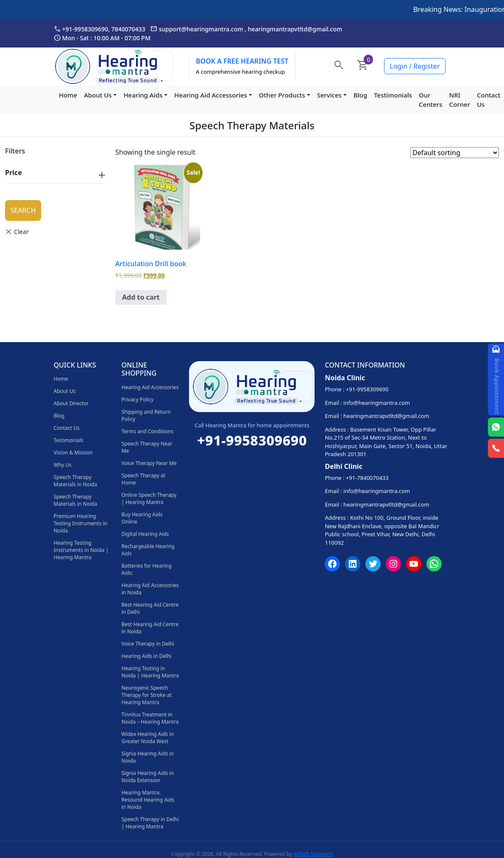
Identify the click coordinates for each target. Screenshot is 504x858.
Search (23, 210)
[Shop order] (455, 153)
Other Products (282, 95)
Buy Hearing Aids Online (142, 518)
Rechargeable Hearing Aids (148, 550)
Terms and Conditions (147, 431)
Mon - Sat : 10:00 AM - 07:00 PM (102, 38)
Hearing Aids (143, 95)
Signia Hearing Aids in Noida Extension (147, 777)
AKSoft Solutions (313, 854)
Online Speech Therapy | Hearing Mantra (149, 499)
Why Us (63, 465)
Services (329, 95)
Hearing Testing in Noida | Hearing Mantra (150, 672)
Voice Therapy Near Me (149, 463)
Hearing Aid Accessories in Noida (150, 589)
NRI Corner (460, 100)
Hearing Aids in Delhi (146, 656)
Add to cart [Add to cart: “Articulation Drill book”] (141, 297)
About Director (71, 403)
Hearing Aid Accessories (211, 95)
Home (68, 95)
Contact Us (489, 100)
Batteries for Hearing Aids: (146, 569)
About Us (98, 95)
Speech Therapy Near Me (147, 447)
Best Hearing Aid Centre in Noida (150, 628)
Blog (360, 95)
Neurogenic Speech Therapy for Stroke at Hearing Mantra (146, 695)
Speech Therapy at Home (143, 479)
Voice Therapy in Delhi (148, 644)
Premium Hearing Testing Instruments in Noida (81, 523)
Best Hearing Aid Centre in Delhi (150, 608)
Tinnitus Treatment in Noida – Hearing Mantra (150, 718)
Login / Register (415, 66)
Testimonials (393, 95)
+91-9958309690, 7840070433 (100, 29)
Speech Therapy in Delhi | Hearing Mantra (150, 823)
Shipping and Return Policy (146, 415)
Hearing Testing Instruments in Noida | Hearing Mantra (81, 550)
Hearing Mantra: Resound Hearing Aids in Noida (148, 800)
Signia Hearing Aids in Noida (147, 757)
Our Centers (431, 100)
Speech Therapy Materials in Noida (76, 481)
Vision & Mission (73, 453)
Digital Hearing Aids (145, 534)
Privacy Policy (137, 400)
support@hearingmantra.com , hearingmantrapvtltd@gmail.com (246, 29)
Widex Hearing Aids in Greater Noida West (148, 738)
